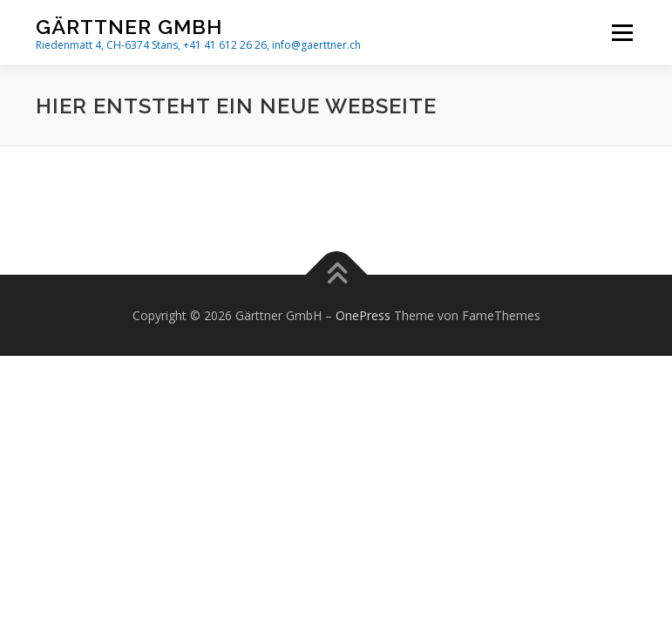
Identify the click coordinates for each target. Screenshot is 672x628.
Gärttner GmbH (129, 27)
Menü (622, 32)
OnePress (363, 315)
